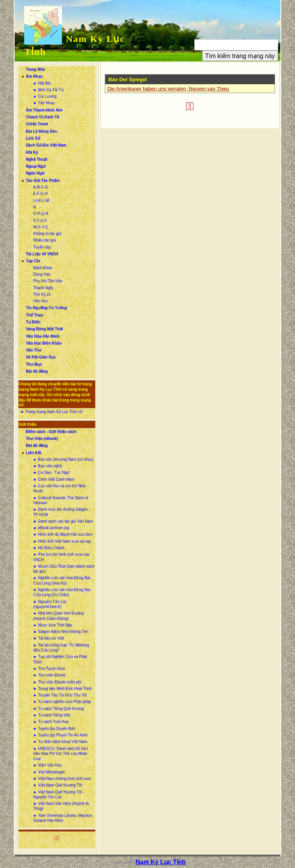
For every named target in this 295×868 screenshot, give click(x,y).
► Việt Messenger (49, 772)
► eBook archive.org (51, 528)
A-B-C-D (40, 187)
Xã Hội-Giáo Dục (41, 357)
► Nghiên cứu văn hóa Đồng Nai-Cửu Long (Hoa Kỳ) (62, 580)
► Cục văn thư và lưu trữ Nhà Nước (59, 488)
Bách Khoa (42, 268)
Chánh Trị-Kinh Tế (42, 117)
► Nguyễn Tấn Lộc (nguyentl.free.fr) (50, 604)
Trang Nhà (35, 69)
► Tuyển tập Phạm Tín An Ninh (60, 735)
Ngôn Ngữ (35, 173)
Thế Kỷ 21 (42, 294)
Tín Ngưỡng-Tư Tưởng (46, 308)
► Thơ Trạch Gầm (49, 669)
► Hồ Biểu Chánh (49, 548)
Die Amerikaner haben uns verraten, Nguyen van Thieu (168, 89)
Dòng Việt (41, 274)
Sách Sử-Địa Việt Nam (46, 145)
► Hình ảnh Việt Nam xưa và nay (62, 541)
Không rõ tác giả (47, 234)
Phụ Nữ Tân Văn (48, 281)
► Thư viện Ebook (49, 675)
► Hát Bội (42, 83)
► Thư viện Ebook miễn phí (57, 682)
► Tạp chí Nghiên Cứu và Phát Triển (60, 659)
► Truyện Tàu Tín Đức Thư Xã (60, 695)
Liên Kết (33, 453)
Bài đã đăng (37, 371)
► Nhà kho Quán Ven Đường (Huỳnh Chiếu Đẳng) (58, 616)
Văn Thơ (33, 350)
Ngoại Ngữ (36, 166)
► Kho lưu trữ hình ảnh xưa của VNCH (61, 557)
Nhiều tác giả (44, 240)
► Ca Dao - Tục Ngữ (51, 472)
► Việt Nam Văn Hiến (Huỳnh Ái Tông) (61, 806)
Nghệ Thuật (36, 159)
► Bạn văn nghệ (47, 466)
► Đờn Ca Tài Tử (48, 90)
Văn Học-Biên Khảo (44, 343)
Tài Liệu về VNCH (42, 254)
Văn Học (41, 301)
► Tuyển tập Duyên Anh (54, 729)
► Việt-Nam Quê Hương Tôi (57, 785)
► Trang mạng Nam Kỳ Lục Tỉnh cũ (51, 412)
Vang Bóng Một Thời (44, 329)
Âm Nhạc (34, 76)
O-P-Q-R (41, 214)
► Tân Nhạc (44, 103)
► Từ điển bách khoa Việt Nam (60, 742)
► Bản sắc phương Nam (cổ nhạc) (63, 459)
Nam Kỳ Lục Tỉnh (161, 862)
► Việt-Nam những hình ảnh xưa (62, 779)
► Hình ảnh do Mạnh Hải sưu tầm (63, 534)
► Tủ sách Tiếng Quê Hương (58, 709)
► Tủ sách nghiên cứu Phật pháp (62, 702)
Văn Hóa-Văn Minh (43, 336)
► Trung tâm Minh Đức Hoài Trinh (62, 689)
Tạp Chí (33, 261)
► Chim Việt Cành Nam (54, 479)
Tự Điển (33, 322)
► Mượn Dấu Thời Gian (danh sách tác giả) (64, 569)
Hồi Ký (32, 152)
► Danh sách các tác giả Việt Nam (63, 521)
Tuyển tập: (42, 247)
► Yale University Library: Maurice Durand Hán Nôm (62, 818)
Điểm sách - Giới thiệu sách (51, 432)
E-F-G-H (40, 194)
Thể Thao (34, 315)
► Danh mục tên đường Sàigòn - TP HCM (61, 512)
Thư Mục (34, 364)
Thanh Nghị (43, 288)
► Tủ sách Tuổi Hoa (51, 722)
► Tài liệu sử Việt (48, 638)
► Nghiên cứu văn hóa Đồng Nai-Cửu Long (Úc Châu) (62, 592)
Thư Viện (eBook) (42, 439)
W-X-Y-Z (40, 227)
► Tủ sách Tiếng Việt (51, 715)
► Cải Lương (45, 96)
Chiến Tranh (37, 124)
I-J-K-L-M (41, 201)
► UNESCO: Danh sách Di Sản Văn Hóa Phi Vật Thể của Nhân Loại (60, 754)
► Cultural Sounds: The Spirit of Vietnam (60, 500)
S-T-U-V (40, 221)
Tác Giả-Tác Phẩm (43, 181)
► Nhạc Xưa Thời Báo (53, 625)
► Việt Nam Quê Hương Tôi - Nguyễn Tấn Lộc (58, 795)
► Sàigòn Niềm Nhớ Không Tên (60, 632)
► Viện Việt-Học (47, 765)
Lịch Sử (33, 138)
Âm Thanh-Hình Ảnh (44, 110)
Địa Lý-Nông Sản (41, 131)
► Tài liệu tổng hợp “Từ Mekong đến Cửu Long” (61, 648)
